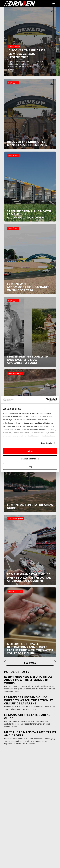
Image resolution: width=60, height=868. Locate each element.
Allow (30, 451)
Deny (30, 466)
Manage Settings (30, 459)
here (27, 433)
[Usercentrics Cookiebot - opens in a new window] (46, 400)
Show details (46, 443)
